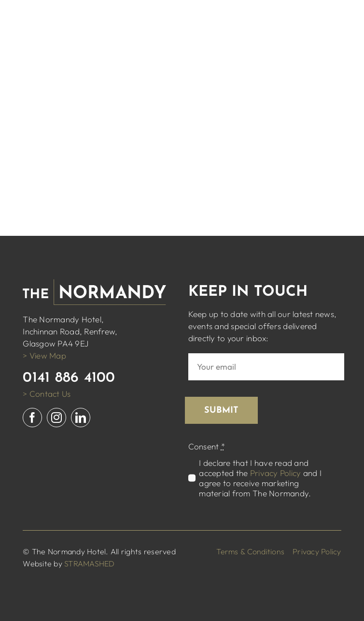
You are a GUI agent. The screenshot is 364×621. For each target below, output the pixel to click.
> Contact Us (47, 394)
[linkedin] (81, 418)
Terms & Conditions (250, 551)
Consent (207, 446)
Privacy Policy (276, 473)
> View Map (44, 355)
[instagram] (56, 418)
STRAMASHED (90, 563)
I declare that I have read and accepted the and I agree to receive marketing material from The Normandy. (260, 478)
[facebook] (32, 418)
